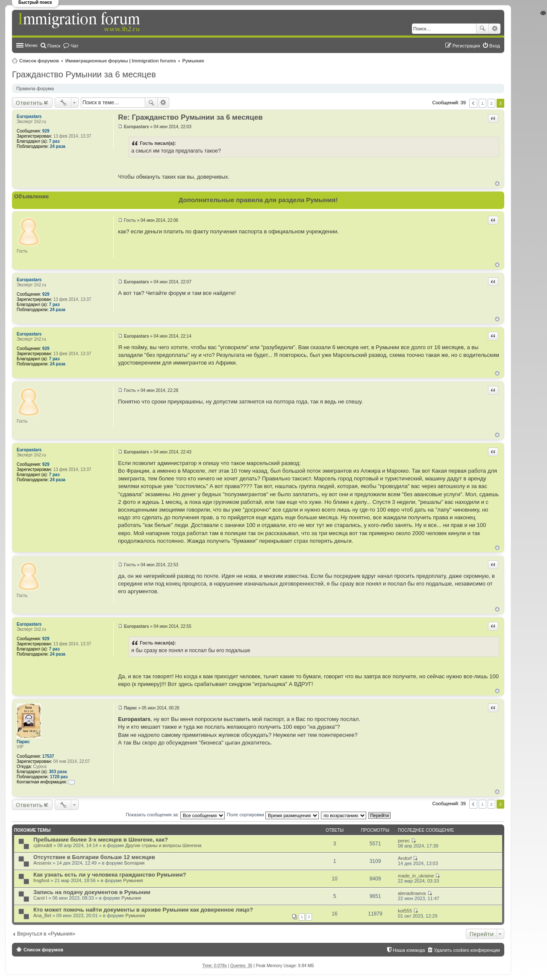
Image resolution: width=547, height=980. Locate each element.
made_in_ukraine (416, 876)
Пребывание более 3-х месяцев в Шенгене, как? (101, 840)
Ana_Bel (42, 915)
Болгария (135, 863)
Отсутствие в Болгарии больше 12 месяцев (94, 857)
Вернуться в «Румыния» (46, 934)
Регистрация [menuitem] (466, 46)
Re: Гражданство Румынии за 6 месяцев (190, 117)
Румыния (193, 61)
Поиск (482, 29)
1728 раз (59, 777)
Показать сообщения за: (175, 815)
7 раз (54, 141)
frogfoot (41, 880)
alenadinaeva (412, 893)
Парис (23, 742)
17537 (48, 756)
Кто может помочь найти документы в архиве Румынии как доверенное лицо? (143, 910)
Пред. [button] (473, 103)
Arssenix (42, 863)
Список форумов (39, 61)
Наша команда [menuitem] (409, 950)
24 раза (58, 146)
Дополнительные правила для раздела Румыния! (258, 200)
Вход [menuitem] (495, 46)
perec (404, 841)
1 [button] (482, 103)
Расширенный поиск (495, 29)
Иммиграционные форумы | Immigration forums (121, 61)
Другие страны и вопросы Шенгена (163, 845)
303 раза (58, 772)
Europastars (29, 116)
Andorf (405, 858)
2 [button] (491, 103)
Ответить (29, 103)
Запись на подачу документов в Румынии (92, 892)
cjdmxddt (43, 845)
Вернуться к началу (497, 184)
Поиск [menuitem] (54, 46)
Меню (31, 45)
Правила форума (35, 88)
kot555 (405, 911)
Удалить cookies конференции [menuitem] (467, 950)
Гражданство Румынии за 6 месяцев (84, 74)
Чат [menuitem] (74, 46)
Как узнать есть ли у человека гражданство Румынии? (110, 875)
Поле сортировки (273, 815)
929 (46, 131)
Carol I (40, 898)
